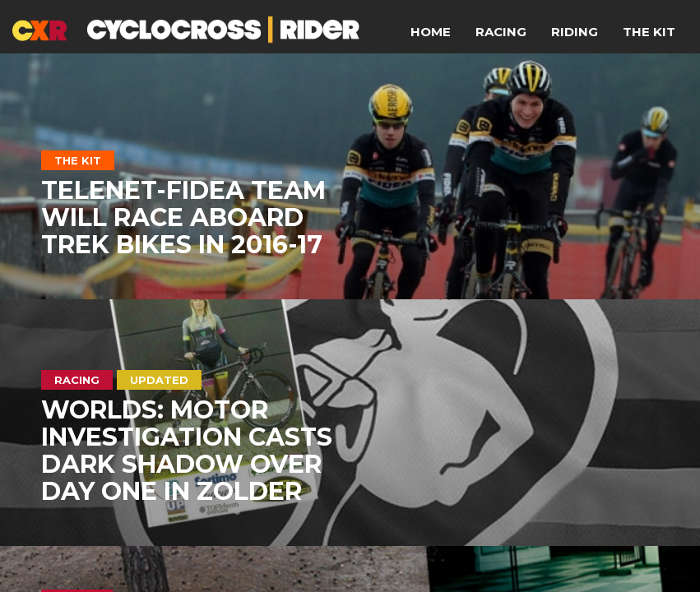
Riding (575, 32)
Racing (501, 32)
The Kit (649, 32)
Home (431, 32)
